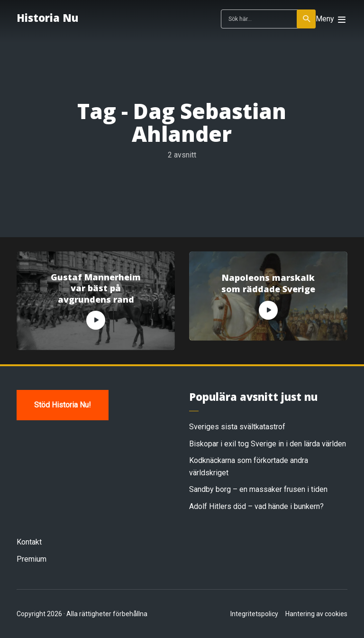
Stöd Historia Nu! (63, 405)
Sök (307, 19)
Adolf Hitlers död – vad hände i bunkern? (256, 506)
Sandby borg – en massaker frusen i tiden (258, 489)
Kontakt (29, 542)
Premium (32, 559)
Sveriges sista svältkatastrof (237, 427)
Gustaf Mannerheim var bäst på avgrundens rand (96, 288)
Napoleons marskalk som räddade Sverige (268, 283)
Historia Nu (47, 18)
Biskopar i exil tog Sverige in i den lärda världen (268, 444)
